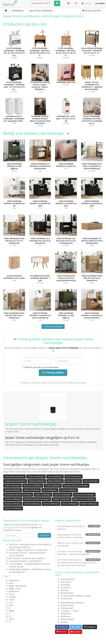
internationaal (35, 561)
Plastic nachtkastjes (53, 486)
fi (9, 613)
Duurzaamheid (67, 605)
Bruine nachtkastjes (73, 476)
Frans (11, 583)
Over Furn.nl (66, 582)
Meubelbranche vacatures (72, 603)
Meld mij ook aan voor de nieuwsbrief (40, 367)
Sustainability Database (19, 569)
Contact (64, 622)
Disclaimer (65, 587)
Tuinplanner (66, 614)
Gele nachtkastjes (91, 481)
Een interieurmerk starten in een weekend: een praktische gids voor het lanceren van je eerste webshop (79, 563)
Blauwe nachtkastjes (13, 504)
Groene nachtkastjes (68, 490)
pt (10, 608)
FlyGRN (12, 550)
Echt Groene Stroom (18, 553)
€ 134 (40, 82)
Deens (12, 619)
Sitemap (64, 590)
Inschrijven (44, 535)
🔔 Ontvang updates (53, 373)
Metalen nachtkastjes (89, 504)
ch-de (11, 600)
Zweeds (12, 597)
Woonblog (65, 585)
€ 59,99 (66, 48)
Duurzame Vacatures (18, 561)
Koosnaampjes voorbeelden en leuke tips (79, 528)
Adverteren (65, 616)
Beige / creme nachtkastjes (84, 499)
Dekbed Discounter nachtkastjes (37, 499)
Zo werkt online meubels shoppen (76, 596)
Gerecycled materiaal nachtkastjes (18, 495)
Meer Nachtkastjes (53, 326)
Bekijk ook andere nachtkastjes (37, 133)
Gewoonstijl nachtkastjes (14, 476)
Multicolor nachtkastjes (33, 486)
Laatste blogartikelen (68, 520)
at (10, 622)
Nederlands (14, 580)
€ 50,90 (40, 116)
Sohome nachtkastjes (63, 495)
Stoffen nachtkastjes (13, 490)
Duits (11, 605)
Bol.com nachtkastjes (13, 508)
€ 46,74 (40, 48)
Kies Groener (15, 558)
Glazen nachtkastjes (37, 481)
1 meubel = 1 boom (69, 611)
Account (86, 3)
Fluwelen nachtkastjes (62, 499)
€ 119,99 (92, 82)
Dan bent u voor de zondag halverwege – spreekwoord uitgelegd (79, 553)
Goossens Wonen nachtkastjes (76, 486)
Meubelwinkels (67, 593)
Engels (12, 611)
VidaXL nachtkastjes (12, 486)
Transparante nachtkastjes (15, 481)
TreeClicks (13, 544)
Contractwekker (16, 564)
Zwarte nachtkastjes (43, 495)
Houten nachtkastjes (13, 499)
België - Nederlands (18, 586)
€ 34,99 (14, 48)
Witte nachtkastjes (55, 481)
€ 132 (92, 116)
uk (10, 616)
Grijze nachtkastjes (73, 481)
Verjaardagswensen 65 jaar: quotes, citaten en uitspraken (79, 536)
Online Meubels (67, 579)
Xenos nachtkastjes (70, 504)
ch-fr (11, 602)
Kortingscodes (67, 608)
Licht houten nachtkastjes (84, 495)
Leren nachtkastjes (55, 476)
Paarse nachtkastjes (51, 504)
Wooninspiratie (67, 619)
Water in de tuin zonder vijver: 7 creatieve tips (79, 544)
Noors (12, 594)
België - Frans (15, 589)
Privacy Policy (66, 598)
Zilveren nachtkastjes (36, 476)
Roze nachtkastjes (50, 490)
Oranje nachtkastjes (32, 504)
